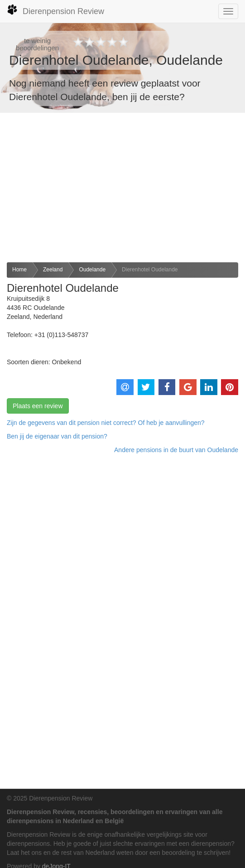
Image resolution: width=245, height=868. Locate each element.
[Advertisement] (122, 188)
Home (19, 270)
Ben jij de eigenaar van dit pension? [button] (57, 436)
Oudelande (92, 270)
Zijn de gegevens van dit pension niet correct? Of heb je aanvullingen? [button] (106, 423)
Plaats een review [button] (38, 406)
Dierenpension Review (55, 10)
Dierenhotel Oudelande (150, 270)
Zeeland (53, 270)
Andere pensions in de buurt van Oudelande (176, 450)
